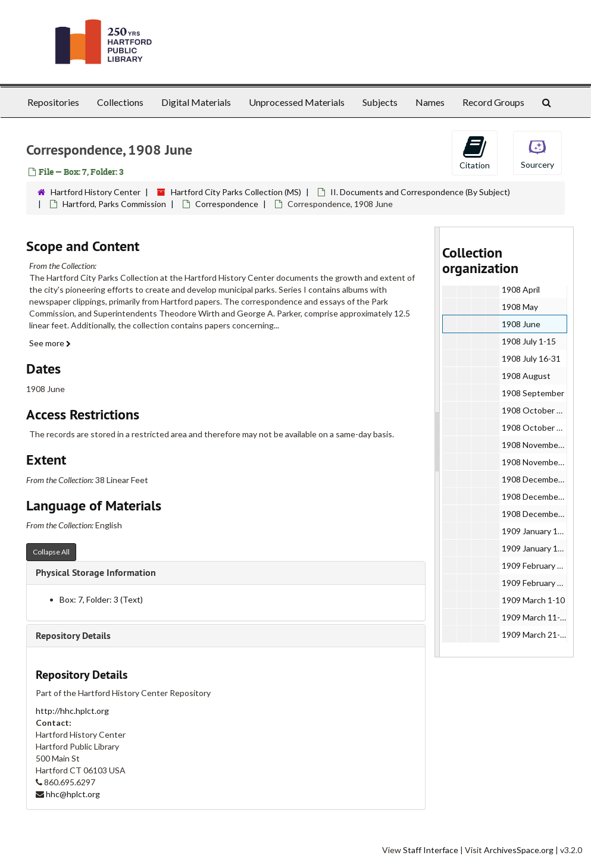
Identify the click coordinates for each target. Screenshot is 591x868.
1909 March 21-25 (536, 634)
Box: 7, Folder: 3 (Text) (101, 599)
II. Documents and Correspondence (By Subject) (420, 192)
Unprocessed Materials (297, 102)
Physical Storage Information (96, 573)
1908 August (526, 376)
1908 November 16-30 (543, 462)
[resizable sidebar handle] (437, 442)
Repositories (53, 102)
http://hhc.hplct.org (72, 711)
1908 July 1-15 (529, 341)
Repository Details (73, 636)
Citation (475, 152)
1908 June (521, 324)
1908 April (521, 289)
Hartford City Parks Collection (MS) (236, 192)
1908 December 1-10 (541, 479)
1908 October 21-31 (540, 427)
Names (430, 102)
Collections (120, 102)
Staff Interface (431, 850)
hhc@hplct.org (73, 794)
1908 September (533, 393)
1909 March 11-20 (536, 617)
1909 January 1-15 (536, 531)
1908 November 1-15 (541, 445)
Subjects (380, 102)
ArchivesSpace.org (519, 850)
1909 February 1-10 (538, 565)
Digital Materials (196, 102)
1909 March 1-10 (533, 600)
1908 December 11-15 (543, 496)
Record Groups (493, 102)
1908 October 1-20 (538, 410)
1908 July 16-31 (531, 358)
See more (50, 343)
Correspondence (227, 204)
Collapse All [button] (51, 552)
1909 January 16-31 (538, 548)
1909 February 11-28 (540, 583)
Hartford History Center (96, 192)
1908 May (520, 307)
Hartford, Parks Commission (114, 204)
